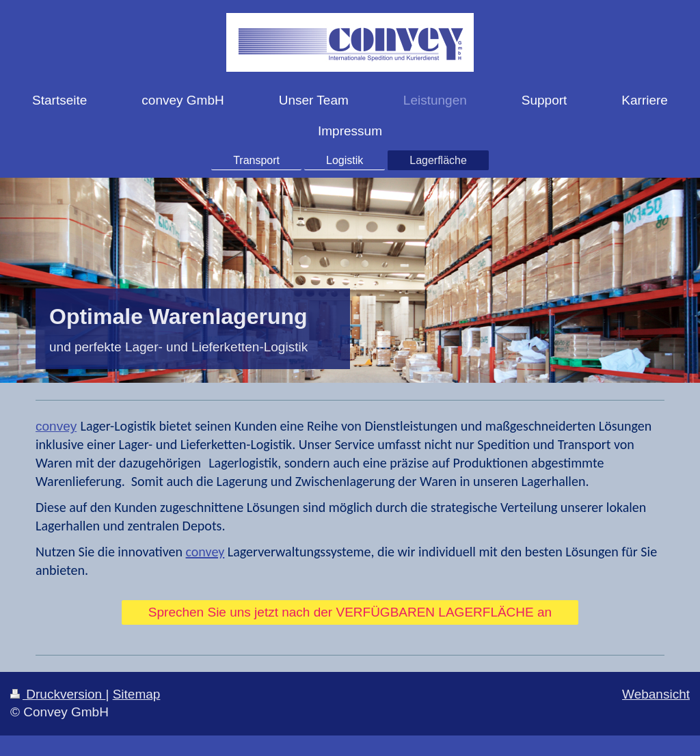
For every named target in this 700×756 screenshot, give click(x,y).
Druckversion (58, 694)
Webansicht (656, 694)
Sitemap (137, 694)
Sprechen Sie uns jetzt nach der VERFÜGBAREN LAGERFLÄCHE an (350, 612)
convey (56, 426)
